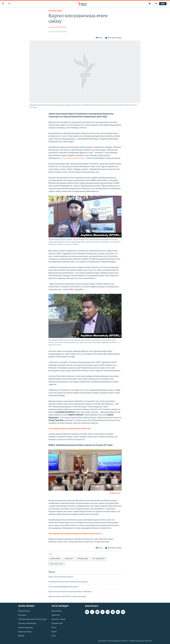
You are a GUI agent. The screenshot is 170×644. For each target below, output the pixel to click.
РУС (156, 4)
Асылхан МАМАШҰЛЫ (57, 27)
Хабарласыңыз (24, 611)
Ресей (54, 628)
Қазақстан (56, 615)
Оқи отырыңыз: (70, 429)
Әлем (54, 636)
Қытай (54, 632)
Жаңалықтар (57, 611)
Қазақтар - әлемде (59, 619)
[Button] (99, 38)
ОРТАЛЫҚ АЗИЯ (55, 11)
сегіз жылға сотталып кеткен (73, 158)
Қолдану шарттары (26, 628)
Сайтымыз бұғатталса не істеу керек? (33, 619)
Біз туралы (22, 615)
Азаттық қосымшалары (27, 623)
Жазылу (21, 636)
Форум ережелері (25, 632)
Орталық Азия (57, 623)
